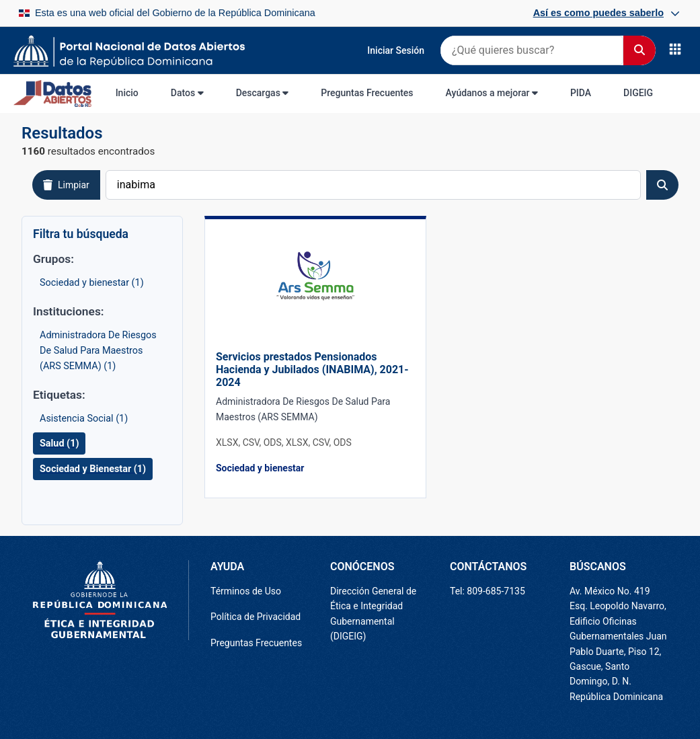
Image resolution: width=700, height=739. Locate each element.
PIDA (581, 93)
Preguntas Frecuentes (367, 93)
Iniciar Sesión (396, 50)
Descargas (263, 93)
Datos (187, 93)
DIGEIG (638, 93)
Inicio (127, 93)
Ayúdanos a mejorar (492, 93)
